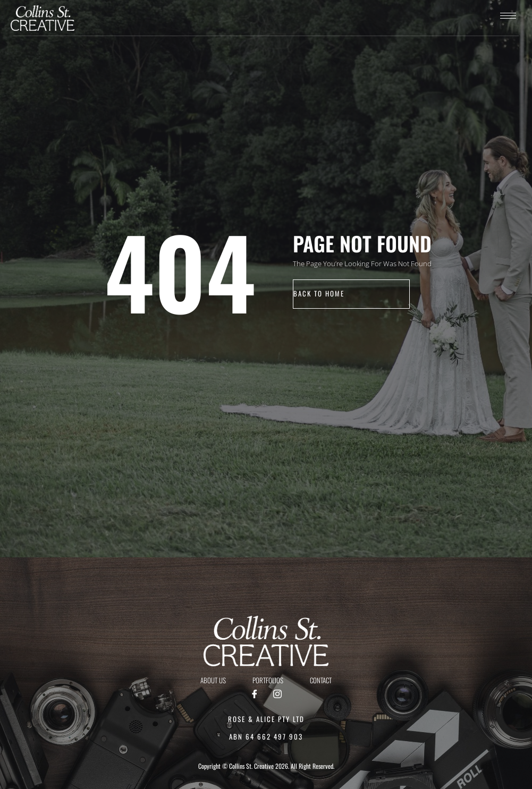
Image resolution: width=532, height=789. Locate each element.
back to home (319, 294)
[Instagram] (277, 694)
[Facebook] (255, 694)
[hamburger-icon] (508, 16)
